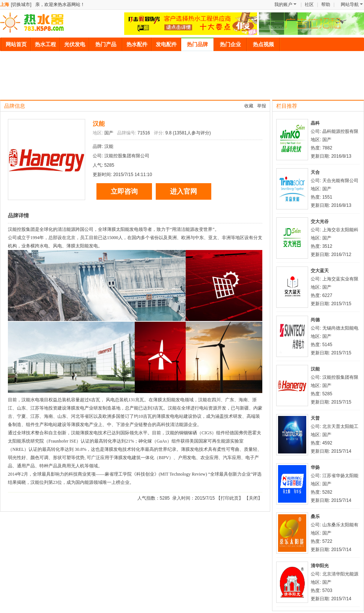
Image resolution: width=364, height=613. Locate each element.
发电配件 (166, 44)
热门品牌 (197, 44)
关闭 (253, 498)
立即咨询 (124, 191)
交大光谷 (320, 221)
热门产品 (106, 44)
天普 (315, 418)
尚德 (315, 320)
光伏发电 (75, 44)
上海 (5, 5)
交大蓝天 (320, 271)
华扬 (315, 467)
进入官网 (184, 191)
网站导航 (352, 5)
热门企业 (230, 44)
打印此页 (230, 498)
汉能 (99, 124)
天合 (315, 172)
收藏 (249, 106)
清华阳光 (320, 566)
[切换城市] (21, 5)
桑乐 (315, 517)
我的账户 (285, 5)
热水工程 (45, 44)
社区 (309, 5)
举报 (262, 106)
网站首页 (16, 44)
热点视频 (263, 44)
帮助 (326, 5)
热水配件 (137, 44)
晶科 (315, 123)
